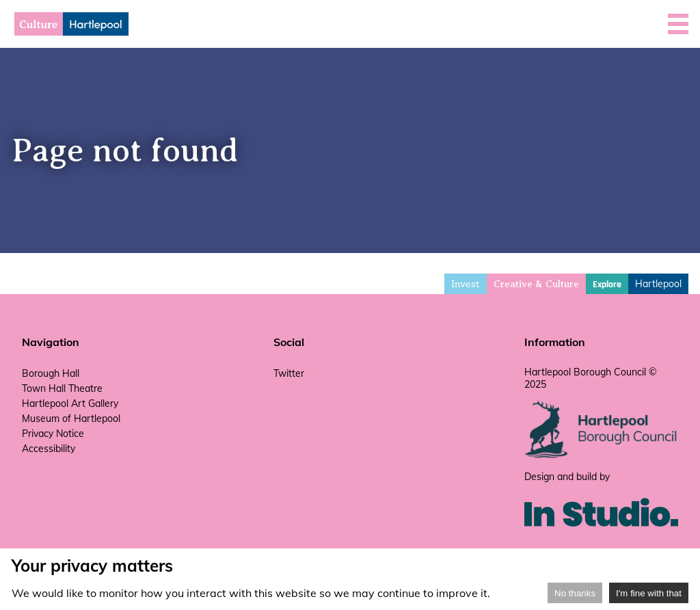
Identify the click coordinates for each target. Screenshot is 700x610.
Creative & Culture (536, 284)
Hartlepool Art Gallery (70, 403)
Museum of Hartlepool (71, 419)
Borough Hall (51, 373)
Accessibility (49, 449)
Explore (607, 284)
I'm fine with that (649, 593)
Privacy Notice (53, 434)
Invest (466, 284)
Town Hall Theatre (62, 388)
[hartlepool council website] (601, 455)
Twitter (289, 373)
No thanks (575, 593)
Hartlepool (658, 284)
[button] (678, 24)
